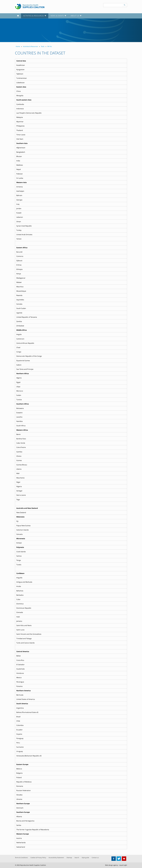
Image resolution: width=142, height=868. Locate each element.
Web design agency (112, 865)
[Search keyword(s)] (113, 5)
